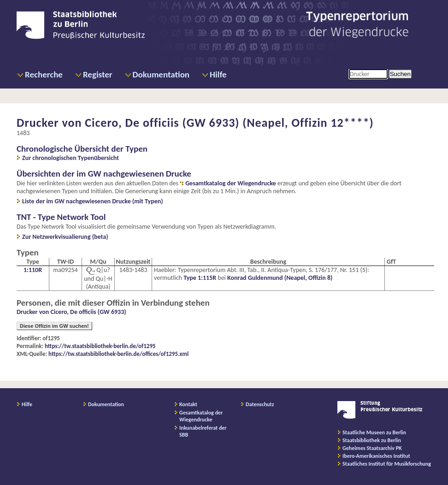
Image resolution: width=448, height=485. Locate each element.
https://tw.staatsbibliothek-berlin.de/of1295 (100, 346)
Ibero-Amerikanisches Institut (376, 456)
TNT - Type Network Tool (61, 217)
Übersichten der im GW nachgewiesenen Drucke (104, 174)
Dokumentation (161, 74)
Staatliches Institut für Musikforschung (387, 464)
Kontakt (188, 404)
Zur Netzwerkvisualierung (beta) (65, 237)
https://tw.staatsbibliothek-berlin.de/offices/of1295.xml (118, 354)
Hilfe (218, 74)
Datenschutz (260, 404)
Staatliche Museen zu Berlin (374, 432)
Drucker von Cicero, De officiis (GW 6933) (71, 312)
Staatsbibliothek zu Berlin (372, 440)
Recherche (44, 74)
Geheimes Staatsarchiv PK (372, 448)
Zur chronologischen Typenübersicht (71, 158)
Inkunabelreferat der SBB (203, 431)
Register (98, 74)
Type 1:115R (200, 278)
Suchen (400, 74)
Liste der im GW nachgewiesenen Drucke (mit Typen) (93, 201)
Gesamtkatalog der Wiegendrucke (230, 183)
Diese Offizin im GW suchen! (54, 326)
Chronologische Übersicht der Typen (82, 149)
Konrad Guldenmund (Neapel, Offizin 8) (280, 278)
